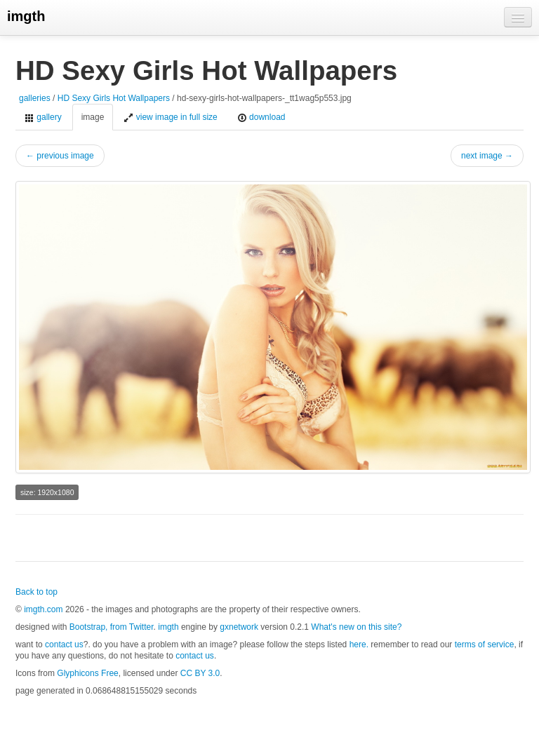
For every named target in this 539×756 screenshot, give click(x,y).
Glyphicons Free (87, 673)
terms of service (485, 644)
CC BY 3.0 (200, 673)
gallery (43, 117)
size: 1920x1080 (47, 492)
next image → (487, 156)
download (261, 117)
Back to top (36, 592)
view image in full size (170, 117)
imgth (26, 16)
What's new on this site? (356, 627)
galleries (35, 98)
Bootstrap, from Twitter (112, 627)
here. (359, 644)
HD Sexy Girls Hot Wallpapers (115, 98)
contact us (64, 644)
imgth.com (43, 609)
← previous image (60, 156)
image (93, 117)
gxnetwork (239, 627)
